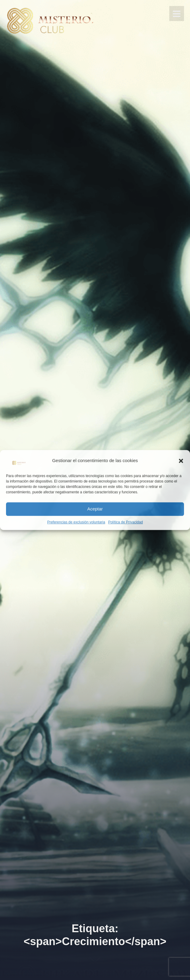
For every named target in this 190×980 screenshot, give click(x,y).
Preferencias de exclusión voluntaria (76, 522)
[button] (181, 461)
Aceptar (95, 509)
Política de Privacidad (126, 522)
